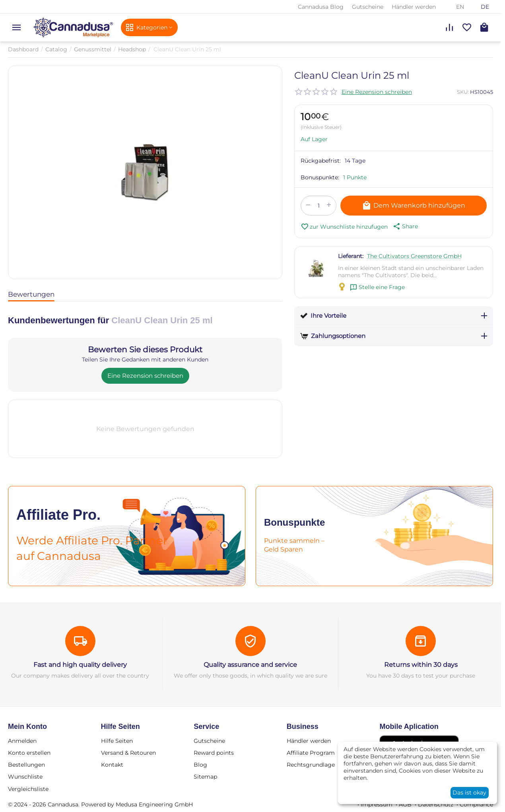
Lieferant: (351, 256)
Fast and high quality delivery (80, 665)
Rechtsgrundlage (311, 765)
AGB (405, 804)
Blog (200, 765)
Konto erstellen (29, 753)
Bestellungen (26, 765)
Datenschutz (436, 804)
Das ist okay (469, 793)
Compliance (476, 804)
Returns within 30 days (421, 665)
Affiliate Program (311, 753)
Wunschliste (25, 777)
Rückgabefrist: (321, 161)
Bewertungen (31, 294)
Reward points (214, 753)
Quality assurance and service (250, 665)
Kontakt (112, 765)
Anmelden (22, 741)
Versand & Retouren (128, 753)
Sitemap (205, 777)
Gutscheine (368, 7)
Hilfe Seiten (117, 741)
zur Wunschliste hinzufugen (344, 227)
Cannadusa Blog (321, 7)
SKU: (463, 92)
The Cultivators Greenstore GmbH (414, 256)
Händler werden (414, 7)
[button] (405, 226)
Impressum (377, 804)
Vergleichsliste (28, 789)
